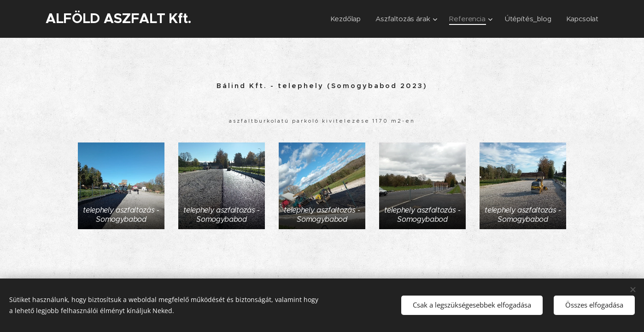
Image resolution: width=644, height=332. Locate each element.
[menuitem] (344, 19)
